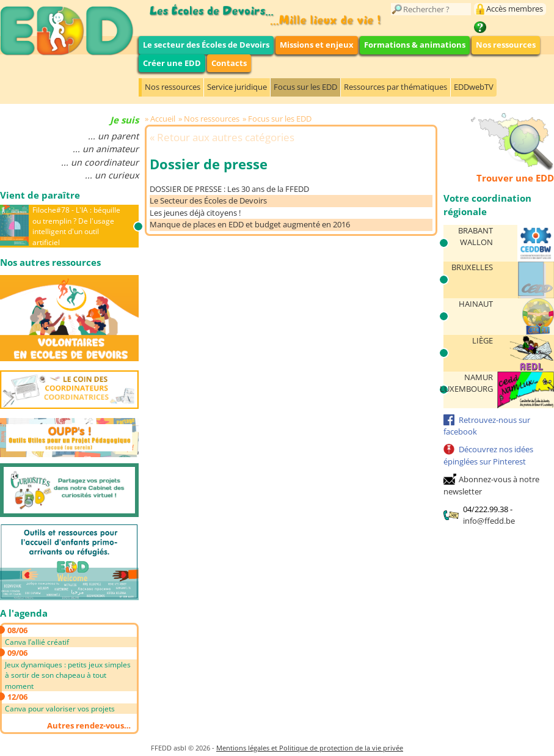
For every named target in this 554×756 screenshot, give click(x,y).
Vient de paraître (40, 195)
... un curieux (112, 175)
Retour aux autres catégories (226, 137)
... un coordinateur (100, 162)
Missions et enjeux (317, 45)
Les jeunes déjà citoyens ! (195, 213)
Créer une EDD (172, 63)
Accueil (163, 119)
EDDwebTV (474, 87)
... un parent (113, 136)
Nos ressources (506, 45)
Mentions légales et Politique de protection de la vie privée (310, 748)
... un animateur (106, 149)
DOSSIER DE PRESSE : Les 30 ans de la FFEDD (229, 189)
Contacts (229, 63)
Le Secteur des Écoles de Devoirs (208, 200)
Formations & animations (415, 45)
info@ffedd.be (489, 521)
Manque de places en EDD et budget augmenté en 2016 (250, 224)
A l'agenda (24, 613)
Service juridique (237, 87)
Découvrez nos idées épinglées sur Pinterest (488, 455)
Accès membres (515, 9)
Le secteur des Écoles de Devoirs (206, 45)
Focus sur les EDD (305, 87)
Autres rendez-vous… (89, 725)
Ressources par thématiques (395, 87)
